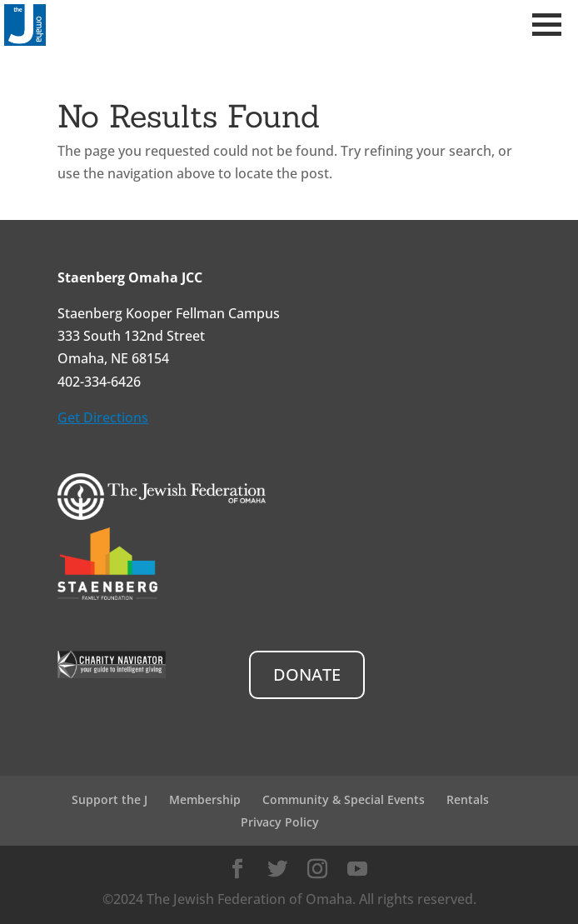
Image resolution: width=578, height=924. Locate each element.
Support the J (110, 799)
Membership (205, 799)
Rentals (468, 799)
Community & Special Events (344, 799)
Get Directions (103, 417)
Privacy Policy (280, 822)
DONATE (307, 674)
